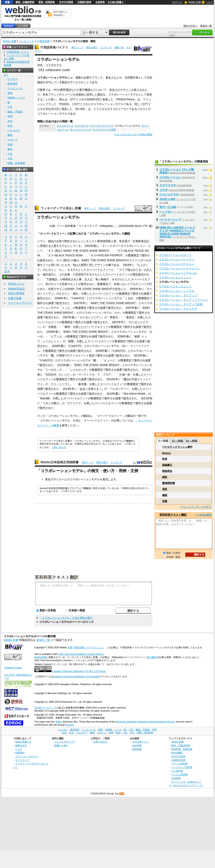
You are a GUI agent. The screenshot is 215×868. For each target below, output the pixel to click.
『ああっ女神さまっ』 (91, 389)
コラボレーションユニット (175, 286)
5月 (98, 99)
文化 (10, 121)
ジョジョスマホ (169, 194)
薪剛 (71, 341)
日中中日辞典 (66, 2)
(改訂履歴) (152, 657)
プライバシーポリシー (27, 756)
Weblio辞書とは (23, 742)
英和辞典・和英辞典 (182, 749)
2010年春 (139, 355)
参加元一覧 (206, 26)
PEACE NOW (74, 255)
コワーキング (82, 126)
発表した (108, 99)
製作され (138, 293)
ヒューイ (110, 360)
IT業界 (41, 90)
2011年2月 (52, 109)
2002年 (89, 246)
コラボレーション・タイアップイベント (183, 300)
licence (70, 725)
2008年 (91, 99)
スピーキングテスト (20, 303)
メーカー (123, 109)
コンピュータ (27, 41)
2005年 (134, 289)
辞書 (7, 2)
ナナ (51, 255)
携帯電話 (66, 90)
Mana (44, 398)
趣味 (10, 135)
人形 (54, 246)
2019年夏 (112, 394)
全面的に (81, 94)
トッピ (66, 308)
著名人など (112, 78)
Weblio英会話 (16, 289)
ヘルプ (209, 2)
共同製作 (130, 78)
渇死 (165, 489)
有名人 (113, 90)
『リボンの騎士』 (51, 403)
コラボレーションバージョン (177, 264)
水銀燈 (52, 327)
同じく (139, 104)
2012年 (111, 379)
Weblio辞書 (40, 657)
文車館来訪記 (141, 241)
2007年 (78, 303)
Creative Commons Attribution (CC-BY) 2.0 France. (79, 671)
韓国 (62, 355)
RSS (122, 794)
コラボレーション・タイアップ (178, 295)
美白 (58, 251)
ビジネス (12, 79)
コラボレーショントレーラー (177, 259)
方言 (10, 158)
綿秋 (165, 477)
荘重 (165, 501)
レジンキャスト (88, 241)
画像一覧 (119, 48)
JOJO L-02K (167, 199)
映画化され (69, 279)
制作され (70, 241)
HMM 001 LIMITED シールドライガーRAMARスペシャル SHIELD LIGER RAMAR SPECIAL (177, 232)
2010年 (62, 365)
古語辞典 (100, 2)
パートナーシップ (170, 219)
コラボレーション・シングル (177, 291)
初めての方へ (190, 26)
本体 (116, 284)
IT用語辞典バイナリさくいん (88, 648)
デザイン (126, 90)
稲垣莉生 (167, 471)
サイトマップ (22, 760)
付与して (51, 82)
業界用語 (12, 84)
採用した (92, 94)
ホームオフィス (65, 126)
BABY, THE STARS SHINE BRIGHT (87, 251)
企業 (86, 78)
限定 (92, 355)
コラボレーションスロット (175, 255)
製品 (100, 94)
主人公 (89, 279)
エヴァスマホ (168, 185)
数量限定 (134, 255)
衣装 (65, 284)
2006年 (59, 298)
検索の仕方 (21, 745)
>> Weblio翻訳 (203, 515)
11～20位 (177, 441)
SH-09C (80, 109)
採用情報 (137, 749)
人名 (10, 154)
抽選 (147, 293)
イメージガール (139, 260)
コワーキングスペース (102, 126)
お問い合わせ (59, 447)
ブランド (97, 78)
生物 (10, 144)
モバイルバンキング (81, 130)
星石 (115, 317)
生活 (10, 126)
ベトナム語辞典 (179, 774)
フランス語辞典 (179, 764)
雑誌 (51, 241)
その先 (63, 274)
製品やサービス (71, 82)
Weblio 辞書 (195, 2)
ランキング (106, 48)
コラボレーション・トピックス (178, 309)
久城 (122, 375)
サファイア (74, 403)
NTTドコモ (77, 99)
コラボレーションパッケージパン (179, 268)
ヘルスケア (14, 130)
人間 (81, 265)
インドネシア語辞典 (182, 767)
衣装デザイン (56, 289)
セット (74, 284)
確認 (165, 495)
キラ (51, 251)
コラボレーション (170, 177)
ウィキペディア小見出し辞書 (61, 208)
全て (6, 75)
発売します (109, 479)
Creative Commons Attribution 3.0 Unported (76, 677)
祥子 (84, 274)
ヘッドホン (166, 212)
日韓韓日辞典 (84, 2)
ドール (47, 265)
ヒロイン (51, 270)
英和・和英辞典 (47, 2)
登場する (45, 246)
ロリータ (56, 284)
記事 (73, 234)
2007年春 (131, 308)
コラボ (163, 190)
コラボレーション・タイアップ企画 (181, 304)
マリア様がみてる (130, 270)
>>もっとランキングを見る (196, 507)
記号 (7, 271)
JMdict (58, 722)
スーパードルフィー (52, 234)
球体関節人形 (108, 241)
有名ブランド (51, 94)
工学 (10, 107)
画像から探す (61, 745)
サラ (120, 251)
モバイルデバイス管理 (104, 130)
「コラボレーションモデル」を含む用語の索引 (66, 618)
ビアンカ (56, 336)
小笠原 (77, 274)
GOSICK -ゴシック (57, 375)
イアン (41, 241)
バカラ (141, 109)
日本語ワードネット (45, 708)
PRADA (64, 104)
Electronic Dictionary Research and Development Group (145, 722)
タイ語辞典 (177, 771)
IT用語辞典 (43, 41)
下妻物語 (52, 279)
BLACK (129, 251)
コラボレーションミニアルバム (178, 273)
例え (62, 99)
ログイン (177, 2)
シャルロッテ (78, 370)
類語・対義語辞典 (25, 2)
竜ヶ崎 (100, 279)
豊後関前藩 (168, 483)
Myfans (167, 453)
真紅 (76, 293)
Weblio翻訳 (177, 753)
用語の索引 (92, 48)
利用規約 (20, 753)
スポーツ (12, 140)
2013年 (67, 389)
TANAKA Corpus (13, 668)
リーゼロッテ (54, 370)
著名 (48, 479)
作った (60, 265)
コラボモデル (54, 65)
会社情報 (137, 745)
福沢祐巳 (48, 274)
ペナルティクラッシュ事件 (177, 447)
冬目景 (123, 241)
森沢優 (82, 384)
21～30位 (192, 441)
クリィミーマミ (60, 384)
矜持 (165, 459)
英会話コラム (16, 284)
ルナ (117, 313)
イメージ (67, 94)
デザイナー (57, 479)
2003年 (127, 265)
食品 (10, 149)
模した (88, 293)
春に (96, 246)
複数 (78, 78)
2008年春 (52, 332)
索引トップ (77, 48)
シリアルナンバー (136, 284)
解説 (127, 234)
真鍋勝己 (167, 465)
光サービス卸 (168, 207)
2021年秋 (147, 398)
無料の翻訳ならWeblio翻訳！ (61, 14)
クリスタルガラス (104, 109)
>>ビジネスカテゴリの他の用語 (133, 134)
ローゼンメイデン (91, 317)
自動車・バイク (16, 98)
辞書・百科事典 (16, 163)
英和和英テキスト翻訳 (57, 577)
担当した (121, 289)
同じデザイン (97, 265)
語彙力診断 (15, 298)
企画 (59, 241)
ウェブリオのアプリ (65, 742)
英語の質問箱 (16, 293)
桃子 (106, 279)
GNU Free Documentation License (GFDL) (81, 654)
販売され (45, 260)
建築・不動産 (15, 112)
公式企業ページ (140, 742)
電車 (10, 93)
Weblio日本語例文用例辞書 (60, 462)
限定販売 (138, 274)
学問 (10, 116)
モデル (63, 246)
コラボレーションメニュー (175, 277)
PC (55, 90)
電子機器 (85, 90)
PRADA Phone (125, 99)
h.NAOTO (78, 298)
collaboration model (58, 70)
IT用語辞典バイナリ (54, 47)
